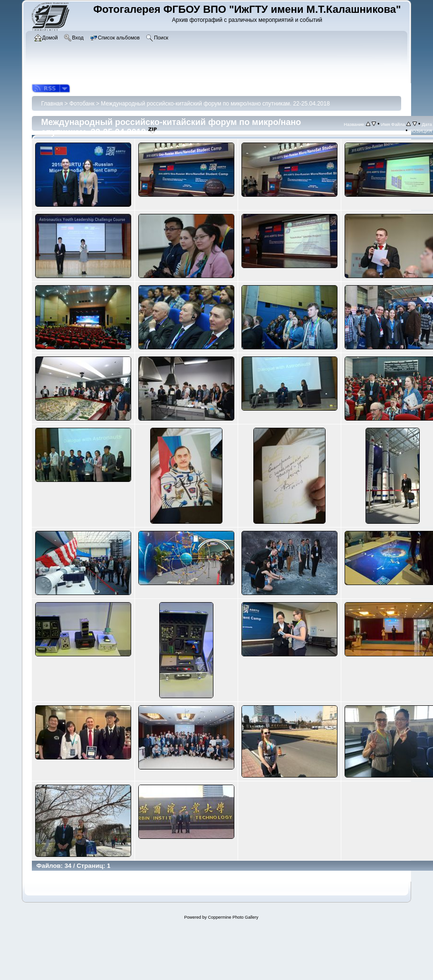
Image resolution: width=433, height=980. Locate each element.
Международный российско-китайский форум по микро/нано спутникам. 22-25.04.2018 (215, 104)
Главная (52, 104)
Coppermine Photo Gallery (233, 917)
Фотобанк (82, 104)
